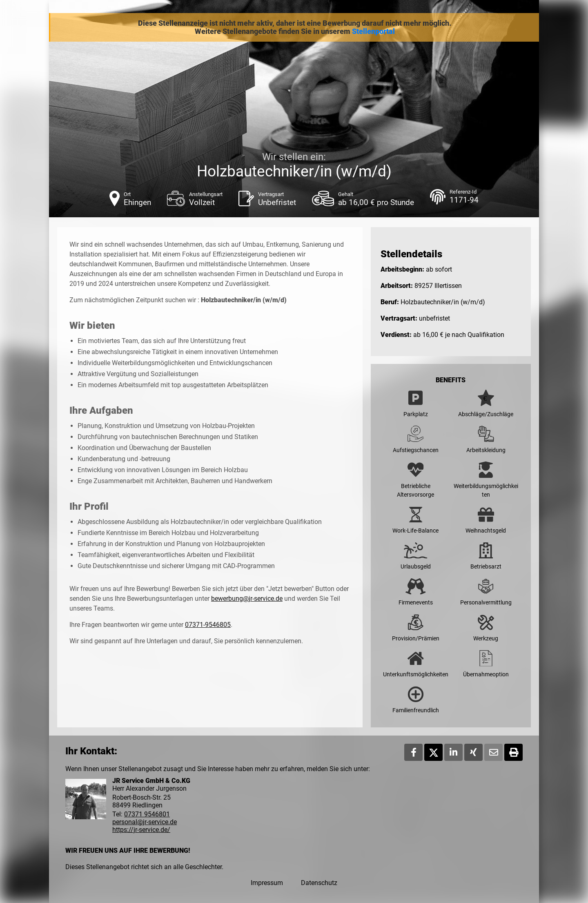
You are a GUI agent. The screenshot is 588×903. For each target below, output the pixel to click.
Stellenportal (373, 31)
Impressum (267, 883)
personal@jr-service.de (145, 822)
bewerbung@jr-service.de (247, 599)
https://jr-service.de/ (141, 830)
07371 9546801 (147, 814)
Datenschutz (319, 883)
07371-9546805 (208, 625)
